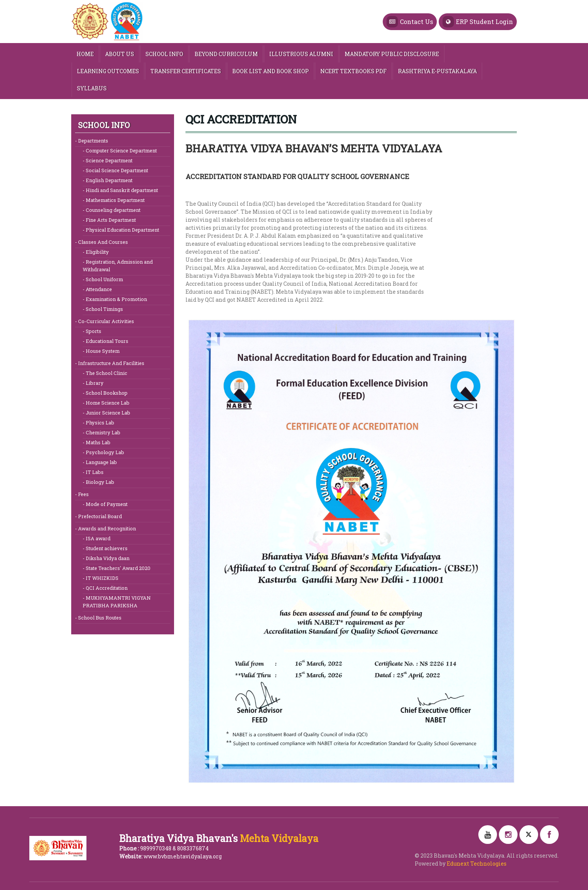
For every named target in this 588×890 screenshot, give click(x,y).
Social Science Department (116, 170)
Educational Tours (106, 341)
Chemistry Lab (102, 432)
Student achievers (106, 548)
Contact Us (410, 22)
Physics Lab (99, 422)
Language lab (101, 462)
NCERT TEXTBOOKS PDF (353, 71)
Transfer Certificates (186, 71)
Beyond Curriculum (226, 54)
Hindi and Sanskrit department (121, 190)
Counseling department (113, 210)
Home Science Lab (107, 403)
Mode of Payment (106, 504)
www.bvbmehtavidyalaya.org (183, 856)
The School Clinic (106, 373)
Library (94, 383)
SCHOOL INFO (164, 54)
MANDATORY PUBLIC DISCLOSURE (392, 54)
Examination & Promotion (116, 299)
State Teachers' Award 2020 (117, 568)
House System (102, 351)
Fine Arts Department (110, 220)
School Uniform (104, 279)
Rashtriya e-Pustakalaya (437, 71)
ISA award (97, 538)
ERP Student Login (478, 22)
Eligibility (97, 252)
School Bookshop (106, 393)
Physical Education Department (122, 230)
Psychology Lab (104, 452)
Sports (93, 331)
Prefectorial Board (99, 516)
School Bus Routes (99, 617)
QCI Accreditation (106, 588)
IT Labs (94, 472)
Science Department (109, 160)
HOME (85, 54)
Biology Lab (99, 482)
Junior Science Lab (107, 412)
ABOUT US (120, 54)
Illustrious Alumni (301, 54)
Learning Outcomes (108, 71)
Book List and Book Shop (271, 71)
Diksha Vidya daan (107, 558)
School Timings (104, 309)
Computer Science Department (121, 150)
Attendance (98, 289)
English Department (109, 180)
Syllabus (92, 88)
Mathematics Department (115, 200)
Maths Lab (97, 442)
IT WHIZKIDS (101, 578)
